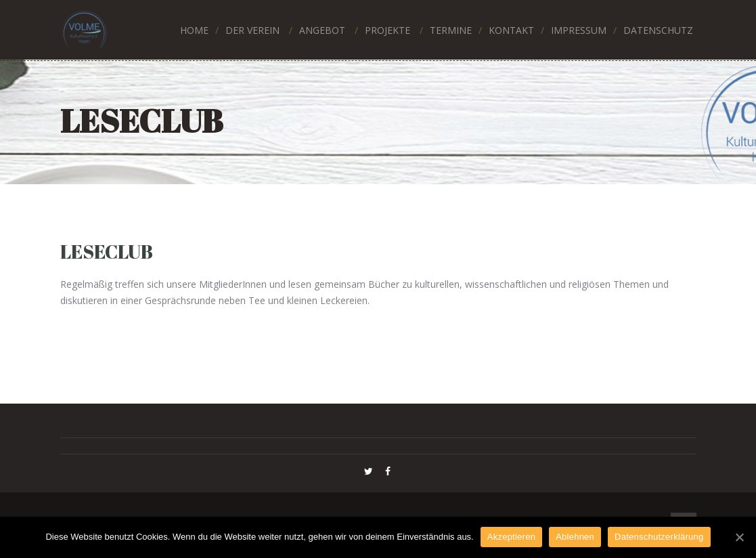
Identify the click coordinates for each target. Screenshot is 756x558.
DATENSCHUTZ (658, 30)
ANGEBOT (322, 30)
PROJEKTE (387, 30)
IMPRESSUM (579, 30)
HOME (194, 30)
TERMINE (451, 30)
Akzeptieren (511, 537)
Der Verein (252, 30)
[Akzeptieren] (739, 537)
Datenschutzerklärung (659, 537)
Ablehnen (575, 537)
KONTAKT (511, 30)
